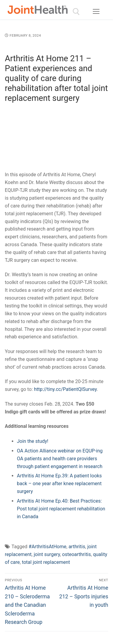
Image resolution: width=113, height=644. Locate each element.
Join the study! (33, 441)
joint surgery (47, 554)
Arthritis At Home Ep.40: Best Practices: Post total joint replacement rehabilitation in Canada (61, 509)
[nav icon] (96, 12)
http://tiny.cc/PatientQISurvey (65, 389)
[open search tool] (76, 12)
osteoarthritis (76, 554)
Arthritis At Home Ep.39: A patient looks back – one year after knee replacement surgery (59, 484)
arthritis (77, 547)
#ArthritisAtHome (47, 547)
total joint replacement (46, 562)
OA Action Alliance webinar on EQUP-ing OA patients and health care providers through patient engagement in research (60, 459)
